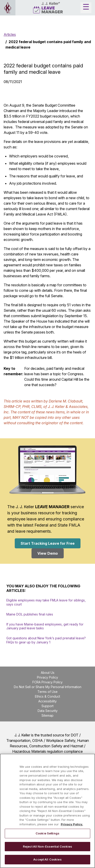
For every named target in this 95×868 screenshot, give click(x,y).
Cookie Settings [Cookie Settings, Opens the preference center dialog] (47, 833)
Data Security (48, 711)
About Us (48, 673)
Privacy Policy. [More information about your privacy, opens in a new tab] (72, 824)
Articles (10, 34)
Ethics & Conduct (47, 696)
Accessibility (47, 701)
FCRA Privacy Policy (47, 682)
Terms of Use (47, 692)
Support (47, 706)
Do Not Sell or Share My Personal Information (48, 687)
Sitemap (47, 715)
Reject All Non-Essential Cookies (47, 846)
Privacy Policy (47, 677)
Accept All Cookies (47, 859)
